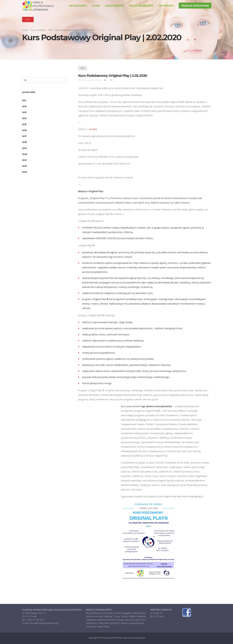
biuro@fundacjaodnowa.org (44, 623)
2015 (24, 124)
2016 (24, 130)
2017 (24, 136)
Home (25, 30)
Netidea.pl (140, 638)
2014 (24, 118)
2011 (24, 100)
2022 (25, 166)
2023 (25, 172)
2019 (24, 148)
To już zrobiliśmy (38, 30)
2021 (24, 160)
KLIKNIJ (93, 129)
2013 (24, 112)
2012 (24, 106)
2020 (50, 30)
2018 (24, 142)
